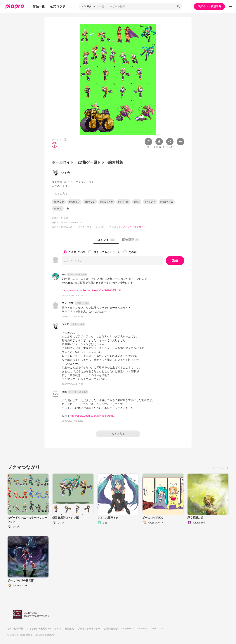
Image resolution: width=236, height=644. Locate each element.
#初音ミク (59, 202)
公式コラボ (58, 6)
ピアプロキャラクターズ (133, 227)
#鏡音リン (74, 202)
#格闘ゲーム (167, 202)
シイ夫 (65, 324)
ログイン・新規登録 (209, 6)
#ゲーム (58, 209)
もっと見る (118, 434)
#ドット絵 (123, 202)
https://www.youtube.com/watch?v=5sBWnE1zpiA (92, 290)
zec (64, 274)
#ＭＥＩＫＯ (107, 202)
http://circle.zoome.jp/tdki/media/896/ (92, 416)
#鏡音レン (90, 202)
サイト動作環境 (15, 629)
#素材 (137, 202)
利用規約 (69, 629)
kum (64, 392)
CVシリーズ (128, 629)
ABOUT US (157, 629)
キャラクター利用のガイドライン (44, 629)
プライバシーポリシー (89, 629)
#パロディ (150, 202)
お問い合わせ (111, 629)
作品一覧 (39, 6)
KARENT (142, 629)
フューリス (68, 303)
